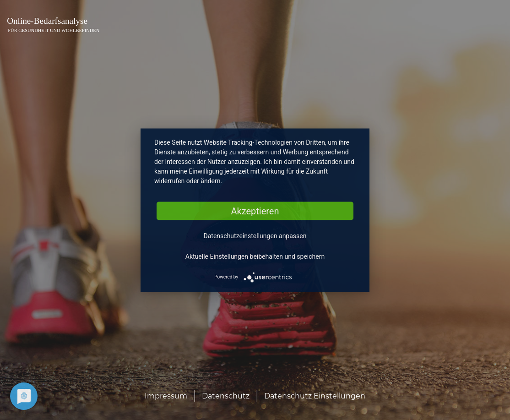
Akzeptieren (255, 211)
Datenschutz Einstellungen (315, 396)
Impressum (166, 396)
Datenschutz (226, 396)
